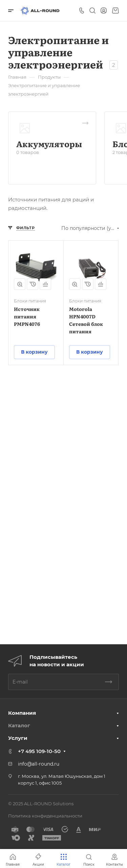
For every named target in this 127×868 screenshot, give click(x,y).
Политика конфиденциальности (45, 816)
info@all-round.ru (39, 764)
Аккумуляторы (49, 144)
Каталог (19, 725)
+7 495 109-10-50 (39, 751)
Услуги (18, 738)
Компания (22, 713)
